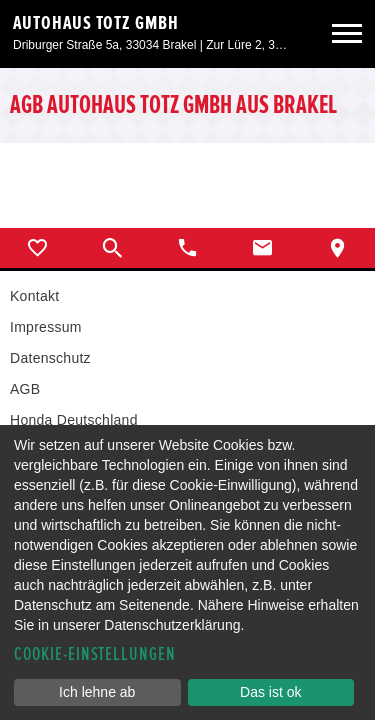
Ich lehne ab (97, 692)
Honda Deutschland (74, 420)
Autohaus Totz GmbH (96, 23)
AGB (25, 389)
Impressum (46, 327)
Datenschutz (50, 358)
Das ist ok (270, 692)
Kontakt (34, 296)
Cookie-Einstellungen (95, 654)
